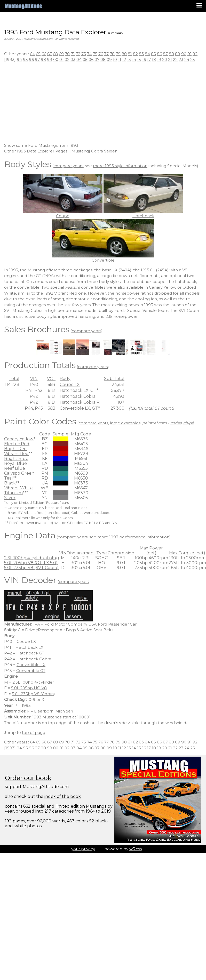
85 (153, 54)
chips (188, 423)
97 (37, 59)
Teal (9, 478)
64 (32, 54)
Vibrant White (18, 488)
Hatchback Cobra (34, 659)
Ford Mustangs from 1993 (53, 145)
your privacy (83, 849)
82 (135, 54)
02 (67, 59)
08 (103, 59)
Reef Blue (15, 468)
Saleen (111, 151)
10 (115, 59)
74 (89, 54)
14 (134, 59)
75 (95, 54)
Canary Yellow (19, 439)
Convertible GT (31, 671)
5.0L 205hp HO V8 (29, 688)
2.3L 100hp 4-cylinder (33, 682)
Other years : (17, 54)
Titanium (13, 493)
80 (124, 54)
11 (120, 59)
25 (193, 59)
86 (159, 54)
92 (195, 54)
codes (176, 423)
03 (73, 59)
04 (79, 59)
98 (43, 59)
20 (165, 59)
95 (25, 59)
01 (61, 59)
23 (181, 59)
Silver (10, 498)
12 (124, 59)
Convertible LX (31, 665)
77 (106, 54)
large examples (125, 423)
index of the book (63, 796)
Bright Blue (16, 459)
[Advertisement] (103, 103)
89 (178, 54)
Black (10, 483)
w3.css (136, 849)
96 (31, 59)
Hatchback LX (29, 647)
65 (38, 54)
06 (91, 59)
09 (109, 59)
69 (61, 54)
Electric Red (17, 444)
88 (171, 54)
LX (86, 390)
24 (187, 59)
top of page (34, 732)
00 (56, 59)
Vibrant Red (16, 454)
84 (147, 54)
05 (85, 59)
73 (84, 54)
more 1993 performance (121, 537)
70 (67, 54)
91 (189, 54)
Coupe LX (70, 384)
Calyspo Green (19, 473)
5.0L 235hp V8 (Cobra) (33, 694)
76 (101, 54)
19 (159, 59)
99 (50, 59)
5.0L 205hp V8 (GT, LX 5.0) (31, 563)
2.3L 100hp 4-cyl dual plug (32, 558)
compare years (68, 166)
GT (93, 390)
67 (50, 54)
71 (73, 54)
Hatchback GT (30, 653)
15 (139, 59)
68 (55, 54)
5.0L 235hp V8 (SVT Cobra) (31, 568)
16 (144, 59)
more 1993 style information (120, 166)
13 (129, 59)
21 (170, 59)
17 (149, 59)
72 (78, 54)
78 (112, 54)
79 (118, 54)
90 (184, 54)
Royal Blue (15, 463)
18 (154, 59)
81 (130, 54)
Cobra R (92, 402)
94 (19, 59)
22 (175, 59)
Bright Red (15, 449)
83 (141, 54)
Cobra (97, 151)
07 (97, 59)
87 (165, 54)
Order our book (28, 778)
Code (45, 434)
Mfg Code (81, 434)
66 (44, 54)
